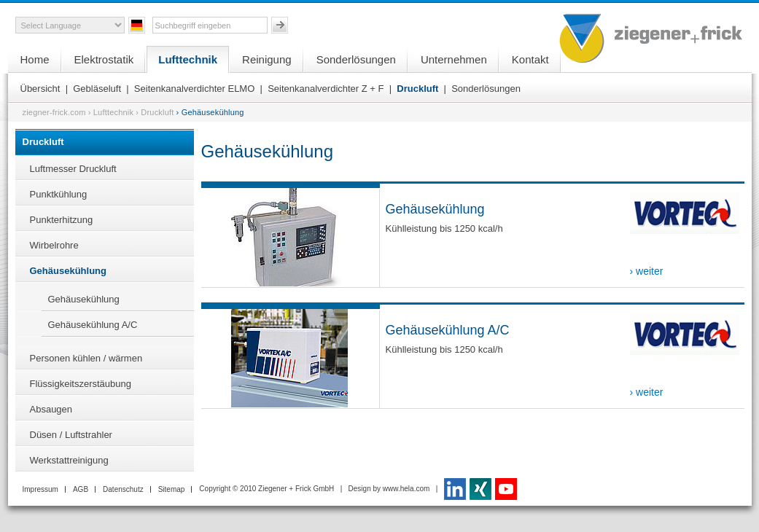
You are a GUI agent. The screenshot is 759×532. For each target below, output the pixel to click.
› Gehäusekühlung (210, 112)
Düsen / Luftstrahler (71, 435)
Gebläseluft (97, 89)
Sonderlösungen (356, 59)
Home (35, 59)
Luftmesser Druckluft (73, 169)
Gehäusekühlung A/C (93, 325)
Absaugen (51, 409)
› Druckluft (155, 112)
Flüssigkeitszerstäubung (81, 384)
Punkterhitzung (62, 220)
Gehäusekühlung (68, 271)
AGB (81, 489)
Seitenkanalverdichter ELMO (194, 89)
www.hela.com (406, 489)
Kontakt (530, 59)
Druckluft (417, 89)
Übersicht (40, 89)
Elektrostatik (104, 59)
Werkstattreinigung (69, 460)
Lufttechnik (188, 59)
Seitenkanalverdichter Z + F (326, 89)
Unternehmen (454, 59)
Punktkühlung (59, 194)
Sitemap (172, 489)
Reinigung (267, 59)
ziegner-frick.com (54, 112)
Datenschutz (123, 489)
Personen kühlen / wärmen (86, 358)
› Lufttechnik (111, 112)
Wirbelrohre (54, 245)
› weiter (647, 271)
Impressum (40, 489)
